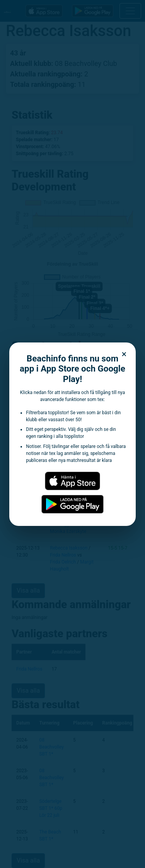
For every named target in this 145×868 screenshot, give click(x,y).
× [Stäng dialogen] (124, 354)
